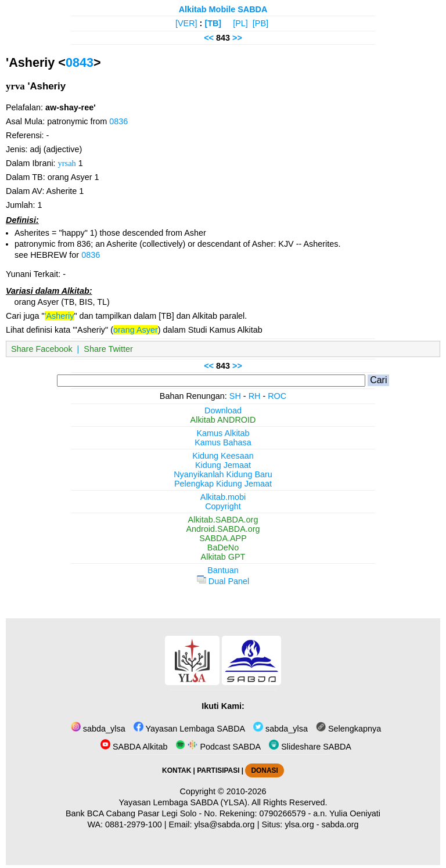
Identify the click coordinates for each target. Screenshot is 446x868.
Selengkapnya (348, 729)
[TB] (213, 23)
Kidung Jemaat (223, 465)
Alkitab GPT (223, 557)
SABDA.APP (223, 538)
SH (235, 396)
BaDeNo (223, 548)
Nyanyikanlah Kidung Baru (223, 474)
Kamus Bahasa (223, 442)
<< (209, 38)
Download (223, 410)
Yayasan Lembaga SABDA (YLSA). (184, 802)
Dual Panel (223, 581)
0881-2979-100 (134, 824)
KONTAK (177, 770)
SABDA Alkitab (134, 747)
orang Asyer (136, 330)
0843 (80, 62)
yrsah (67, 163)
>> (237, 38)
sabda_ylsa (98, 729)
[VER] (186, 23)
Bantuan (223, 570)
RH (255, 396)
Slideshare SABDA (310, 747)
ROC (277, 396)
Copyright (223, 506)
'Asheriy (60, 316)
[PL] (240, 23)
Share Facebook (42, 349)
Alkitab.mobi (223, 497)
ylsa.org (299, 824)
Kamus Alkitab (223, 433)
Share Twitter (108, 349)
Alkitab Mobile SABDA (223, 9)
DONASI (264, 770)
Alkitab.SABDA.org (223, 520)
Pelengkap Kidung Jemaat (223, 484)
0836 (118, 121)
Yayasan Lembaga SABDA (189, 729)
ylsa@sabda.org (224, 824)
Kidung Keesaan (223, 456)
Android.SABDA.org (223, 529)
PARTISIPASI (218, 770)
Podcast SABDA (218, 747)
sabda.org (340, 824)
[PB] (260, 23)
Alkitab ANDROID (223, 420)
